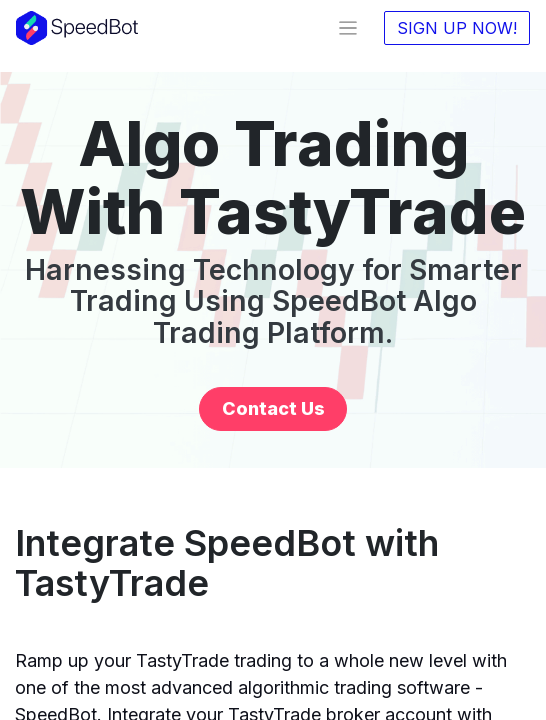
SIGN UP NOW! (457, 28)
